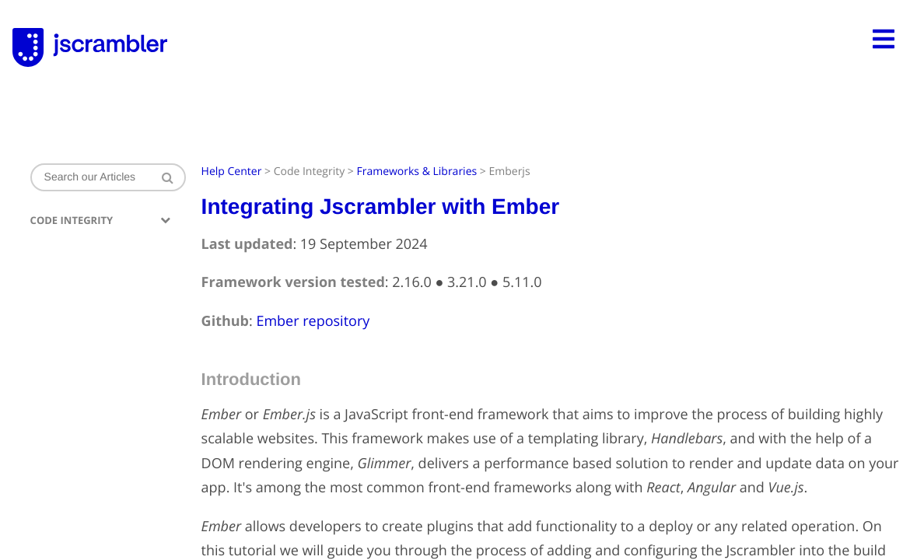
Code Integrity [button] (100, 220)
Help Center (232, 171)
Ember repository (313, 321)
